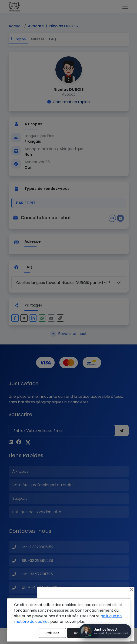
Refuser (52, 633)
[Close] (132, 590)
